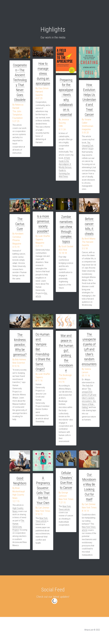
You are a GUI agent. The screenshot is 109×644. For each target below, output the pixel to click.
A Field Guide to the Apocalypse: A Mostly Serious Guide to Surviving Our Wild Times (65, 167)
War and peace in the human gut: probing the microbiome (66, 351)
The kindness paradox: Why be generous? (20, 345)
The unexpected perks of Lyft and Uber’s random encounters (89, 350)
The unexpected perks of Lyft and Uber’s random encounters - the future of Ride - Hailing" (89, 398)
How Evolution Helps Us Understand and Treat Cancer (89, 100)
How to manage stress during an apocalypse (43, 74)
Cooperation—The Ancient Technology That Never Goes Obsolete (20, 80)
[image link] (20, 52)
